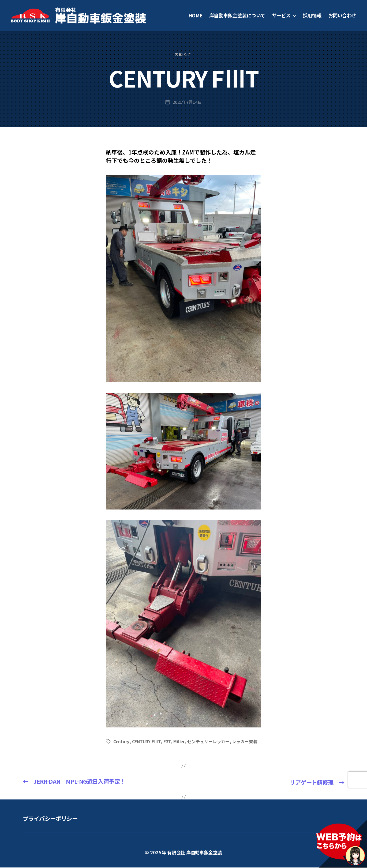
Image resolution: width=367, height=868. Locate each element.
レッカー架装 (245, 742)
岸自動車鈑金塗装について (237, 16)
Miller (179, 742)
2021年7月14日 (187, 103)
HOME (195, 16)
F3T (168, 742)
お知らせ (183, 55)
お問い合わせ (342, 16)
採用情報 (312, 16)
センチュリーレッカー (209, 742)
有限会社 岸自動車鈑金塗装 (195, 853)
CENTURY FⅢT (147, 742)
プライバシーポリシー (54, 819)
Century (122, 742)
